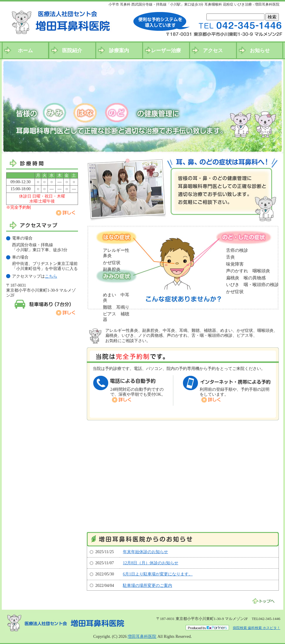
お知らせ (260, 51)
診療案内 (119, 51)
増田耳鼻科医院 (142, 637)
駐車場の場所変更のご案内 (147, 586)
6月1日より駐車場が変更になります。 (158, 574)
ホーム (25, 51)
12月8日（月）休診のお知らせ (151, 563)
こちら (51, 276)
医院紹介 (72, 51)
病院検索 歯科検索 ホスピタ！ (257, 628)
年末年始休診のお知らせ (145, 552)
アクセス (213, 51)
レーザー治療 (166, 51)
